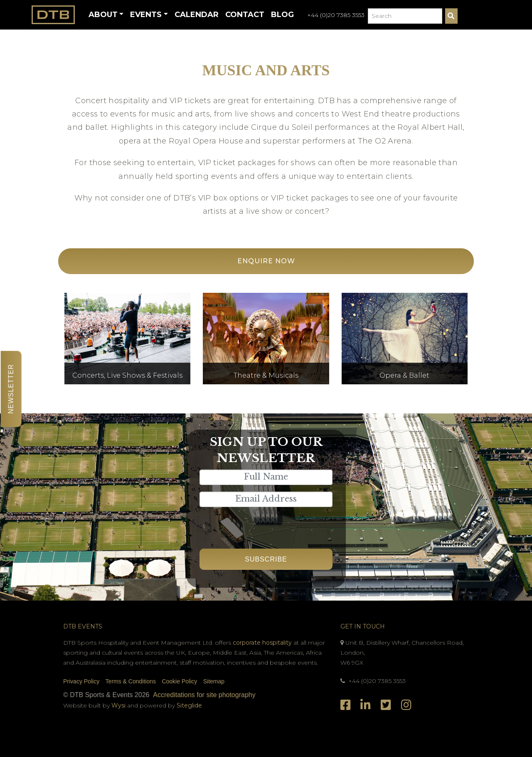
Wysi (119, 705)
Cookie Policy (179, 681)
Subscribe (266, 559)
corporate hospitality (262, 643)
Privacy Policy (81, 681)
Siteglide (189, 705)
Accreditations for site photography (204, 695)
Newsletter (11, 389)
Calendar (197, 15)
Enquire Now (266, 261)
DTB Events (83, 626)
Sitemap (214, 681)
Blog (282, 15)
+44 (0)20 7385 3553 (336, 15)
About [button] (103, 15)
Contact (245, 15)
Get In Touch (363, 626)
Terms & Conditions (131, 681)
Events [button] (146, 15)
